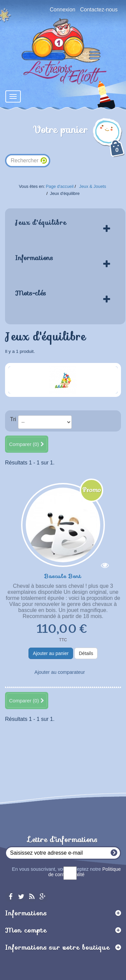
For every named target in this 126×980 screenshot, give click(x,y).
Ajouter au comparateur (60, 672)
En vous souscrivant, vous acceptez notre (67, 872)
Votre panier (79, 140)
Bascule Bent (63, 576)
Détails (86, 653)
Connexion (62, 10)
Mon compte (26, 930)
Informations (34, 258)
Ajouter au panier (51, 653)
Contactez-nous (99, 10)
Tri (13, 419)
